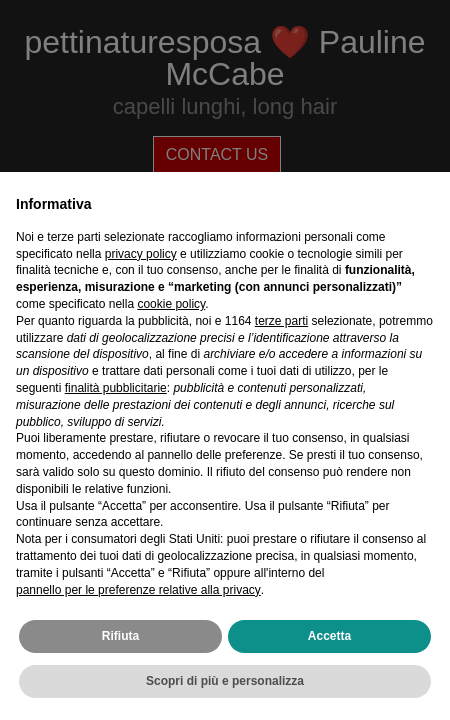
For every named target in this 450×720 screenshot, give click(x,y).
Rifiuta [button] (120, 636)
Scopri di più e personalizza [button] (225, 681)
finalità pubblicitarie (116, 388)
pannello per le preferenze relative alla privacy (138, 590)
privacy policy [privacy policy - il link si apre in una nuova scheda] (141, 254)
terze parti (281, 321)
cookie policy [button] (171, 304)
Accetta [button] (329, 636)
